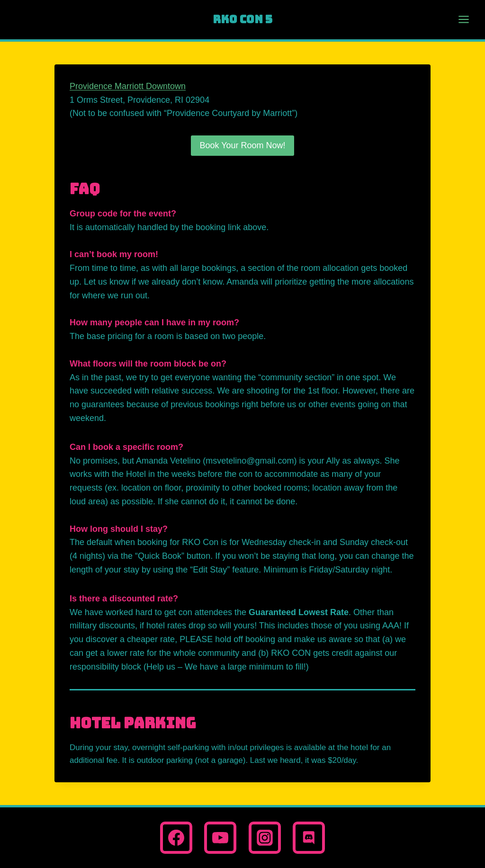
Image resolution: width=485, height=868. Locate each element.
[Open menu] (459, 20)
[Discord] (309, 838)
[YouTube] (220, 838)
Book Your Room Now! (242, 145)
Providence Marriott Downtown (128, 86)
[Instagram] (265, 838)
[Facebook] (176, 838)
